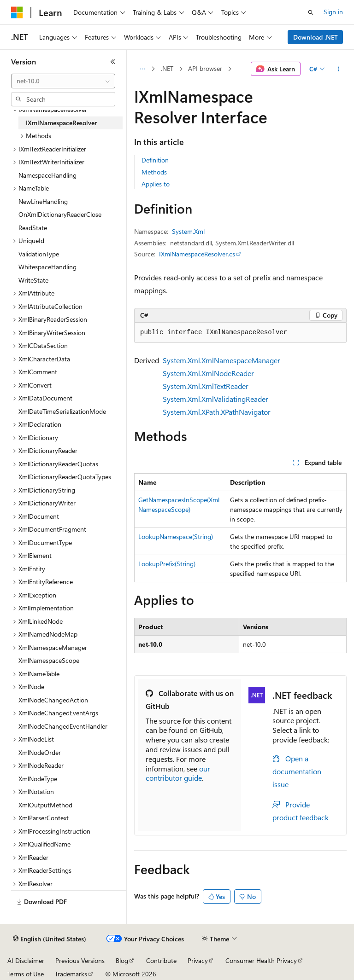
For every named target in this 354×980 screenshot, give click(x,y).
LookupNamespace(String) (176, 536)
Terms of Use (26, 974)
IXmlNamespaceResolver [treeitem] (61, 123)
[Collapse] (113, 62)
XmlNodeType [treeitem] (38, 779)
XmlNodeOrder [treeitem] (40, 752)
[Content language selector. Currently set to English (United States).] (50, 939)
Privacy (198, 960)
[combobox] (63, 81)
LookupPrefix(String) (167, 564)
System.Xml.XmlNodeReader (208, 373)
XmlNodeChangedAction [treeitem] (53, 700)
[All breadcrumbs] (142, 69)
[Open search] (311, 12)
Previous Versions (80, 960)
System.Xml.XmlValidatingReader (215, 399)
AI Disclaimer (26, 960)
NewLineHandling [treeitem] (43, 201)
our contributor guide (178, 773)
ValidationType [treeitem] (39, 254)
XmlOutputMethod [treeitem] (45, 805)
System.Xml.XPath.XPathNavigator (217, 412)
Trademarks (71, 974)
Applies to (156, 184)
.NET (167, 68)
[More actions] (339, 69)
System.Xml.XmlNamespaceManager (221, 360)
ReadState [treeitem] (33, 228)
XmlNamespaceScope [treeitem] (49, 660)
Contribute (161, 960)
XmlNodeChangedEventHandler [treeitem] (63, 726)
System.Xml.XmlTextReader (206, 386)
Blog (122, 960)
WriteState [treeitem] (33, 280)
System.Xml (188, 231)
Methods (154, 172)
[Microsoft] (17, 12)
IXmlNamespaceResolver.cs (197, 254)
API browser (205, 68)
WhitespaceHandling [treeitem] (47, 267)
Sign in (333, 12)
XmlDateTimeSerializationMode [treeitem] (62, 411)
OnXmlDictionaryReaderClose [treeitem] (60, 214)
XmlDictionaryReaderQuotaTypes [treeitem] (65, 477)
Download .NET (316, 37)
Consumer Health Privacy (261, 960)
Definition (155, 160)
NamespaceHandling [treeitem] (47, 175)
